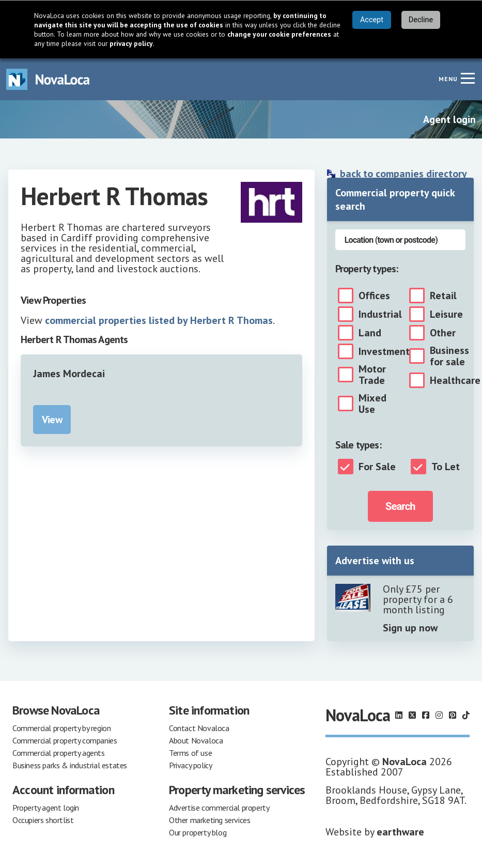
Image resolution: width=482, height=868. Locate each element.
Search (400, 506)
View (52, 420)
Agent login (449, 119)
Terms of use (190, 753)
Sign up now (410, 628)
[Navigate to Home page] (48, 79)
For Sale (377, 467)
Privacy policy (190, 765)
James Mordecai (69, 374)
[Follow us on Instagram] (439, 715)
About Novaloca (196, 740)
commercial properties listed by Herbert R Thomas (159, 320)
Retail (443, 296)
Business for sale (449, 356)
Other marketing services (209, 820)
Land (370, 333)
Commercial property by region (61, 728)
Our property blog (198, 832)
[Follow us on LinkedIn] (399, 715)
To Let (446, 467)
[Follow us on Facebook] (426, 715)
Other (443, 333)
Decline (421, 20)
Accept (372, 20)
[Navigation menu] (468, 78)
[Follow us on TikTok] (466, 715)
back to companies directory (403, 174)
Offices (374, 296)
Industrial (380, 314)
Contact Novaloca (199, 728)
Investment (384, 351)
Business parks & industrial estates (70, 765)
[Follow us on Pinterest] (453, 715)
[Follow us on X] (412, 715)
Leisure (446, 314)
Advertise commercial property (219, 808)
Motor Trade (372, 375)
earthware (400, 832)
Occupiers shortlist (43, 820)
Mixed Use (372, 404)
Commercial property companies (65, 740)
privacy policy (131, 43)
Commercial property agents (59, 753)
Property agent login (46, 808)
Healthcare (455, 380)
